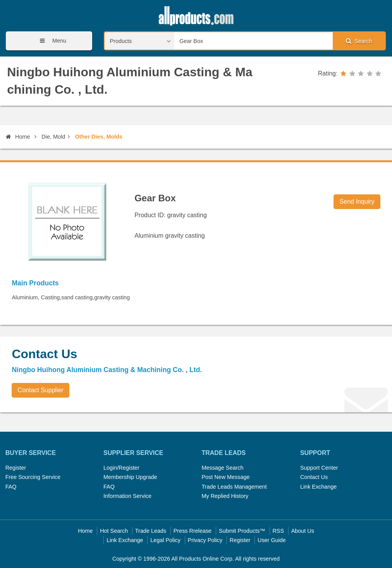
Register (16, 468)
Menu (50, 41)
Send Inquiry (357, 202)
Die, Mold (53, 137)
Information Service (127, 496)
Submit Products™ (242, 531)
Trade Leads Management (234, 487)
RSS (278, 531)
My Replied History (225, 496)
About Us (303, 531)
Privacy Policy (205, 540)
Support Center (319, 468)
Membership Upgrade (130, 477)
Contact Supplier (41, 390)
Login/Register (121, 468)
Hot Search (114, 531)
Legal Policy (165, 540)
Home (18, 137)
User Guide (272, 540)
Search (359, 41)
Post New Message (225, 477)
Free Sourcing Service (33, 477)
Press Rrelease (193, 531)
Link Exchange (318, 487)
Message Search (222, 468)
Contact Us (314, 477)
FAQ (11, 487)
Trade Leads (151, 531)
